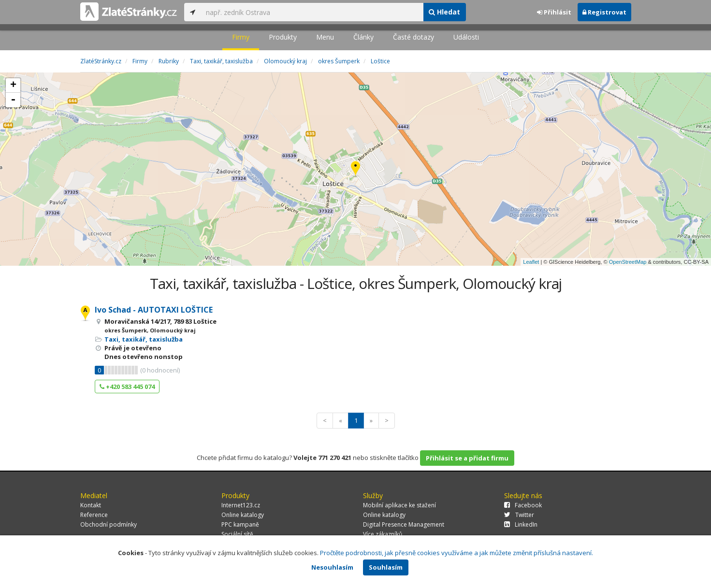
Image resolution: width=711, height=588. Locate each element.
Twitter (519, 515)
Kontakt (91, 505)
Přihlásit (554, 12)
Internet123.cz (241, 505)
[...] (312, 12)
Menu (325, 37)
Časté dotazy (414, 37)
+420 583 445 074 (127, 387)
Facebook (523, 505)
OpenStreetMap (628, 262)
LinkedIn (521, 524)
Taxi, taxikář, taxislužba (144, 339)
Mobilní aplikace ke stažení (399, 505)
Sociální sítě (237, 534)
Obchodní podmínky (109, 524)
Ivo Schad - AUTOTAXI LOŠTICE (154, 310)
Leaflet (531, 262)
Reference (94, 515)
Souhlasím (386, 567)
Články (363, 37)
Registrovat (604, 12)
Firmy (241, 37)
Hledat (444, 12)
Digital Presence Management (404, 524)
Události (466, 37)
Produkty (283, 37)
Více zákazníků (383, 534)
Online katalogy (243, 515)
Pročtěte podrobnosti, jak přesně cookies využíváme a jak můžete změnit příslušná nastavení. (457, 553)
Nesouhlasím (332, 567)
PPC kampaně (240, 524)
